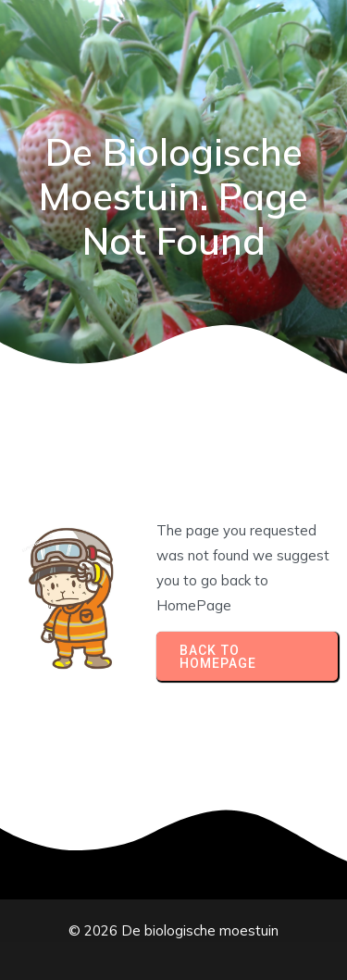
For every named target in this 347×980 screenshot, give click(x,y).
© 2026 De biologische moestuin (173, 930)
